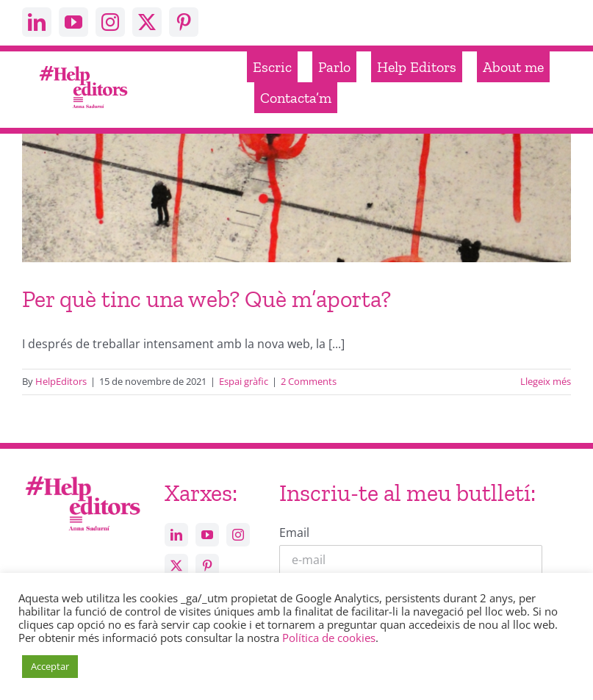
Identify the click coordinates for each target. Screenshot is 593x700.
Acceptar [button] (50, 666)
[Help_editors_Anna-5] (82, 477)
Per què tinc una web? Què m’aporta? (206, 299)
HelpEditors (61, 381)
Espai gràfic (244, 381)
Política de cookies (329, 638)
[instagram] (110, 22)
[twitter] (147, 22)
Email (294, 533)
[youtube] (73, 22)
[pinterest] (184, 22)
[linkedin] (37, 22)
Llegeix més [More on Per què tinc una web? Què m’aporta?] (546, 381)
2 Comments (309, 381)
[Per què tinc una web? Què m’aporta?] (296, 253)
